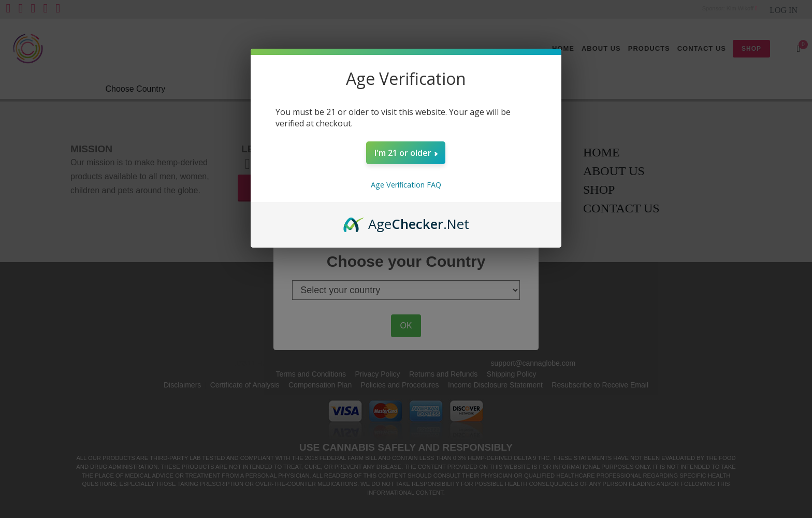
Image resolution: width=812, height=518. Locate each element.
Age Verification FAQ (406, 185)
